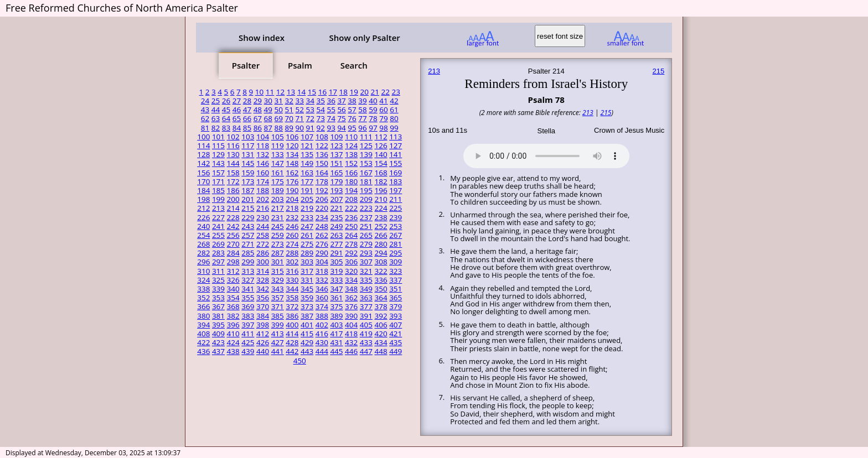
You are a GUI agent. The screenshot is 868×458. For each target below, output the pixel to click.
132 (263, 154)
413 (278, 334)
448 (381, 351)
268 (203, 244)
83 (226, 128)
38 (352, 101)
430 (322, 342)
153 (366, 163)
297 (218, 262)
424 (233, 342)
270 (233, 244)
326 (233, 280)
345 (307, 289)
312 (233, 271)
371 (278, 306)
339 (218, 289)
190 (292, 190)
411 (248, 334)
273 (278, 244)
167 (366, 173)
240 (203, 226)
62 (205, 118)
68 (268, 118)
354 (233, 298)
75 (341, 118)
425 (248, 342)
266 (381, 235)
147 (278, 163)
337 (396, 280)
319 (336, 271)
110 (351, 137)
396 (233, 325)
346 (322, 289)
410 (233, 334)
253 (396, 226)
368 (233, 306)
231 (278, 217)
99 (394, 128)
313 (248, 271)
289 (307, 253)
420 (381, 334)
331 (307, 280)
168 (381, 173)
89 (289, 128)
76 (352, 118)
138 (351, 154)
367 (218, 306)
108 (322, 137)
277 (336, 244)
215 (248, 208)
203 (278, 199)
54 (320, 110)
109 (336, 137)
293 (366, 253)
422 (203, 342)
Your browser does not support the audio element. (546, 154)
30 (268, 101)
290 (322, 253)
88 (279, 128)
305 (336, 262)
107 (307, 137)
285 (248, 253)
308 (381, 262)
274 (292, 244)
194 (351, 190)
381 (218, 316)
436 (203, 351)
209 (366, 199)
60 (383, 110)
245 (278, 226)
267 (396, 235)
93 (331, 128)
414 (292, 334)
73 (320, 118)
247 (307, 226)
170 (203, 181)
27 (237, 101)
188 (263, 190)
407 (396, 325)
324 (203, 280)
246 (292, 226)
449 (396, 351)
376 (351, 306)
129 (218, 154)
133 (278, 154)
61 (394, 110)
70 (289, 118)
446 (351, 351)
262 (322, 235)
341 (248, 289)
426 (263, 342)
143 (218, 163)
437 (218, 351)
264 (351, 235)
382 (233, 316)
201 (248, 199)
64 (226, 118)
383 (248, 316)
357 (278, 298)
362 (351, 298)
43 (205, 110)
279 (366, 244)
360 (322, 298)
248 (322, 226)
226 (203, 217)
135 (307, 154)
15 (312, 92)
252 (381, 226)
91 (310, 128)
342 (263, 289)
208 (351, 199)
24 (205, 101)
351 (396, 289)
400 (292, 325)
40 (373, 101)
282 (203, 253)
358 (292, 298)
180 (351, 181)
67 (258, 118)
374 (322, 306)
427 (278, 342)
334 (351, 280)
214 (233, 208)
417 (336, 334)
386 (292, 316)
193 (336, 190)
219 (307, 208)
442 (292, 351)
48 (258, 110)
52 (300, 110)
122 (322, 145)
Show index (262, 38)
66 (247, 118)
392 (381, 316)
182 (381, 181)
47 (247, 110)
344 (292, 289)
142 (203, 163)
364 (381, 298)
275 (307, 244)
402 (322, 325)
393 (396, 316)
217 (278, 208)
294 (381, 253)
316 (292, 271)
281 (396, 244)
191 (307, 190)
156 (203, 173)
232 (292, 217)
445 (336, 351)
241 (218, 226)
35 (320, 101)
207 (336, 199)
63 (216, 118)
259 (278, 235)
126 (381, 145)
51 (289, 110)
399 (278, 325)
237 (366, 217)
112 (381, 137)
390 (351, 316)
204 (292, 199)
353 (218, 298)
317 (307, 271)
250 (351, 226)
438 (233, 351)
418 (351, 334)
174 (263, 181)
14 (301, 92)
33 (300, 101)
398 (263, 325)
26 (226, 101)
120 (292, 145)
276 (322, 244)
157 (218, 173)
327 (248, 280)
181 (366, 181)
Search (354, 65)
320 (351, 271)
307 (366, 262)
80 (394, 118)
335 (366, 280)
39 (362, 101)
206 (322, 199)
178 (322, 181)
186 (233, 190)
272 (263, 244)
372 (292, 306)
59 (373, 110)
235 (336, 217)
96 (362, 128)
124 (351, 145)
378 (381, 306)
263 (336, 235)
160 (263, 173)
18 (343, 92)
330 (292, 280)
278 (351, 244)
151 (336, 163)
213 (218, 208)
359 (307, 298)
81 (205, 128)
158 (233, 173)
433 (366, 342)
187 (248, 190)
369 (248, 306)
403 (336, 325)
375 (336, 306)
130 (233, 154)
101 (218, 137)
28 (247, 101)
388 (322, 316)
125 (366, 145)
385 (278, 316)
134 (292, 154)
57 (352, 110)
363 (366, 298)
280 (381, 244)
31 (279, 101)
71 (300, 118)
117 (248, 145)
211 (396, 199)
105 (278, 137)
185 (218, 190)
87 (268, 128)
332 (322, 280)
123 (336, 145)
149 (307, 163)
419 (366, 334)
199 (218, 199)
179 (336, 181)
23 (396, 92)
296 (203, 262)
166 (351, 173)
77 (362, 118)
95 (352, 128)
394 (203, 325)
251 (366, 226)
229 (248, 217)
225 (396, 208)
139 (366, 154)
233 (307, 217)
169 (396, 173)
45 (226, 110)
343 (278, 289)
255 (218, 235)
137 (336, 154)
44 (216, 110)
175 (278, 181)
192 (322, 190)
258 (263, 235)
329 (278, 280)
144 (233, 163)
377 (366, 306)
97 (373, 128)
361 (336, 298)
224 (381, 208)
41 (383, 101)
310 (203, 271)
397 (248, 325)
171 (218, 181)
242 (233, 226)
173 (248, 181)
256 (233, 235)
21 (375, 92)
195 (366, 190)
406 (381, 325)
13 (291, 92)
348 (351, 289)
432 (351, 342)
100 (203, 137)
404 (351, 325)
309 (396, 262)
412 (263, 334)
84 (237, 128)
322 (381, 271)
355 (248, 298)
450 (300, 361)
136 (322, 154)
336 (381, 280)
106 (292, 137)
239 (396, 217)
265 (366, 235)
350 (381, 289)
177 (307, 181)
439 (248, 351)
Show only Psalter (364, 38)
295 (396, 253)
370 (263, 306)
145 (248, 163)
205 (307, 199)
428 (292, 342)
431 (336, 342)
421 (396, 334)
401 (307, 325)
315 (278, 271)
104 (263, 137)
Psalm (300, 65)
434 (381, 342)
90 (300, 128)
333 (336, 280)
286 (263, 253)
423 (218, 342)
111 (366, 137)
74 (331, 118)
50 (279, 110)
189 (278, 190)
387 (307, 316)
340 (233, 289)
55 (331, 110)
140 (381, 154)
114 (203, 145)
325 (218, 280)
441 (278, 351)
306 (351, 262)
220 (322, 208)
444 (322, 351)
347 (336, 289)
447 (366, 351)
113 (396, 137)
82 (216, 128)
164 (322, 173)
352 (203, 298)
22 (385, 92)
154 (381, 163)
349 (366, 289)
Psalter (246, 65)
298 (233, 262)
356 (263, 298)
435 (396, 342)
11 (270, 92)
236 (351, 217)
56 (341, 110)
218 (292, 208)
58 (362, 110)
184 (203, 190)
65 (237, 118)
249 (336, 226)
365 (396, 298)
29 (258, 101)
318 (322, 271)
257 (248, 235)
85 (247, 128)
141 (396, 154)
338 (203, 289)
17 (333, 92)
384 (263, 316)
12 (280, 92)
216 (263, 208)
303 (307, 262)
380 (203, 316)
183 (396, 181)
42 (394, 101)
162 (292, 173)
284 (233, 253)
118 (263, 145)
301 (278, 262)
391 (366, 316)
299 (248, 262)
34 (310, 101)
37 (341, 101)
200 (233, 199)
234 (322, 217)
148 (292, 163)
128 (203, 154)
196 (381, 190)
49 (268, 110)
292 (351, 253)
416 (322, 334)
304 (322, 262)
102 (233, 137)
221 (336, 208)
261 (307, 235)
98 (383, 128)
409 (218, 334)
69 (279, 118)
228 (233, 217)
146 (263, 163)
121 (307, 145)
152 (351, 163)
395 (218, 325)
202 (263, 199)
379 (396, 306)
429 (307, 342)
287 (278, 253)
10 (259, 92)
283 (218, 253)
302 (292, 262)
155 (396, 163)
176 (292, 181)
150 (322, 163)
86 (258, 128)
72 (310, 118)
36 (331, 101)
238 (381, 217)
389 (336, 316)
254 (203, 235)
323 (396, 271)
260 (292, 235)
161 (278, 173)
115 (218, 145)
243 (248, 226)
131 (248, 154)
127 (396, 145)
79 (383, 118)
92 (320, 128)
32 (289, 101)
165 (336, 173)
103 (248, 137)
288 (292, 253)
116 (233, 145)
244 (263, 226)
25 (216, 101)
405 (366, 325)
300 (263, 262)
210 (381, 199)
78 (373, 118)
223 (366, 208)
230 (263, 217)
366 (203, 306)
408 (203, 334)
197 (396, 190)
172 (233, 181)
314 (263, 271)
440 (263, 351)
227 (218, 217)
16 (322, 92)
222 (351, 208)
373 (307, 306)
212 (203, 208)
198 (203, 199)
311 (218, 271)
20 (365, 92)
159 (248, 173)
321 (366, 271)
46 (237, 110)
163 (307, 173)
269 (218, 244)
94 (341, 128)
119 (278, 145)
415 (307, 334)
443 (307, 351)
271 (248, 244)
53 (310, 110)
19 (354, 92)
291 (336, 253)
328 (263, 280)
